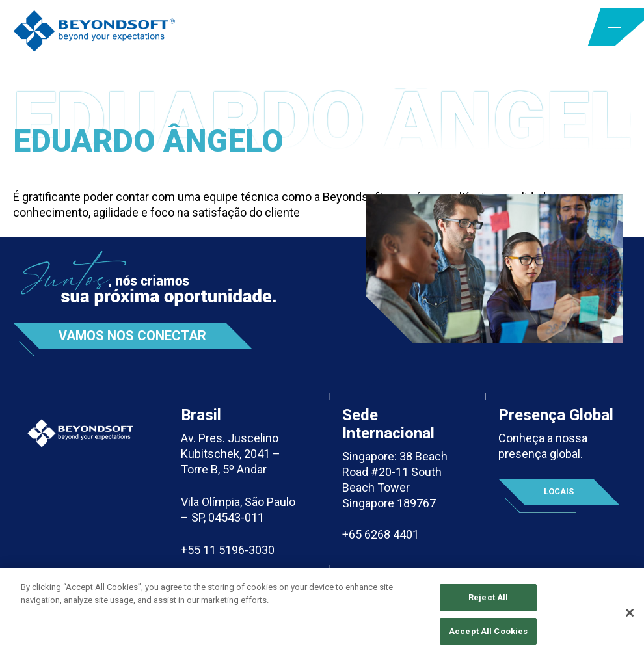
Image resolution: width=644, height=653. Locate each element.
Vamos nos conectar (132, 336)
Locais (559, 491)
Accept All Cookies (488, 634)
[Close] (630, 617)
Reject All (488, 601)
